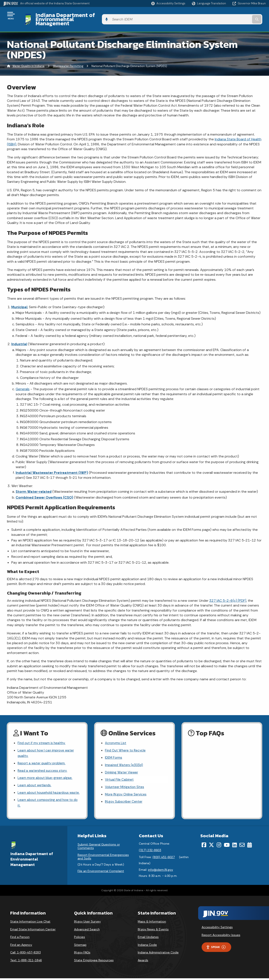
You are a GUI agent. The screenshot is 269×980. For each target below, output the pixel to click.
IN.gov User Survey (87, 923)
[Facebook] (204, 847)
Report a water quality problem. (43, 757)
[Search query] (236, 16)
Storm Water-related (34, 484)
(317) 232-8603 (150, 852)
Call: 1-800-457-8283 (25, 954)
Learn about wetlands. (35, 780)
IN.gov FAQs (82, 954)
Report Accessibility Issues (221, 937)
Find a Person (20, 939)
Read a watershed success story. (44, 765)
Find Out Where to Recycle (126, 744)
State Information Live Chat (30, 923)
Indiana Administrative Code (158, 954)
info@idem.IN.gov (160, 871)
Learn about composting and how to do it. (47, 804)
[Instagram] (219, 847)
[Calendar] (250, 847)
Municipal (19, 299)
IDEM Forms (114, 751)
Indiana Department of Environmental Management (98, 15)
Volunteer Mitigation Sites (125, 782)
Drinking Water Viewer (122, 766)
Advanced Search (87, 931)
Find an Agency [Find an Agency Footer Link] (21, 946)
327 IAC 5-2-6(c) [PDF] (228, 593)
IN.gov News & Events (153, 931)
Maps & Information (152, 923)
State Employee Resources (94, 962)
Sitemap (80, 946)
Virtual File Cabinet (120, 774)
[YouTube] (227, 847)
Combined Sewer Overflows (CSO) (44, 490)
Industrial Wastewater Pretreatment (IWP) (52, 465)
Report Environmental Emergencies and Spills (103, 859)
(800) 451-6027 (164, 859)
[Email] (242, 847)
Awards (143, 962)
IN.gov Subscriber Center (124, 797)
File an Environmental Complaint (101, 873)
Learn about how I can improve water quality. (47, 746)
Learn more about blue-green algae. (46, 772)
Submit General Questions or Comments (99, 848)
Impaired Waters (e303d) (125, 759)
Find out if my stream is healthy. (43, 736)
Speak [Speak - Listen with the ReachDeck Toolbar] (216, 949)
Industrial (19, 337)
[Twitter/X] (211, 847)
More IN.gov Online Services (126, 789)
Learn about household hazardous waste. (45, 791)
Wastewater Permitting (68, 58)
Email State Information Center (33, 931)
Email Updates (148, 939)
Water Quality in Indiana (28, 58)
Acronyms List (116, 736)
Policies (80, 939)
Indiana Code (147, 946)
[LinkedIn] (235, 847)
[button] (168, 3)
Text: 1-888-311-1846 (26, 962)
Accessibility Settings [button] (217, 929)
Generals (23, 382)
